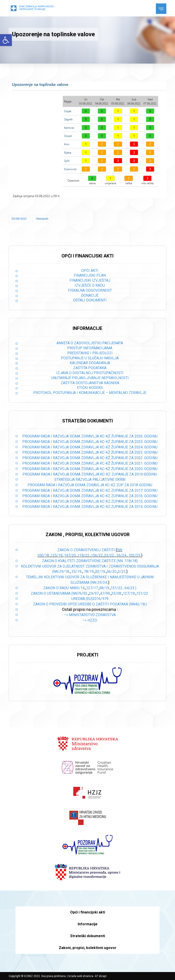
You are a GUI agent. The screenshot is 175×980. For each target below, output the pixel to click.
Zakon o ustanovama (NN (54, 593)
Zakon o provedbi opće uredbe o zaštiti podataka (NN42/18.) (90, 604)
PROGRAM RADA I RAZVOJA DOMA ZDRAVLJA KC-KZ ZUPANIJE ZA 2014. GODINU (90, 507)
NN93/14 (77, 588)
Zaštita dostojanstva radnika (90, 383)
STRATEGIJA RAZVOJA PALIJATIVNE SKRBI (90, 480)
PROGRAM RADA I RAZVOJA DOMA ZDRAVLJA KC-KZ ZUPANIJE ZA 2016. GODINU (90, 496)
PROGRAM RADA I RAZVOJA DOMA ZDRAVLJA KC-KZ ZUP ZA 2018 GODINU (90, 485)
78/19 (89, 572)
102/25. (135, 555)
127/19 (129, 593)
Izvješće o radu (90, 285)
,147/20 (70, 555)
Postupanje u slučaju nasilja (90, 358)
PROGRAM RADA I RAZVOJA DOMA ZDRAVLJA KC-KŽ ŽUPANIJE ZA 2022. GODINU (90, 458)
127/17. (92, 588)
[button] (6, 40)
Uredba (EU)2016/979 (90, 599)
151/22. (143, 593)
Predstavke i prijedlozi (90, 353)
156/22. (97, 555)
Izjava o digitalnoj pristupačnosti (90, 373)
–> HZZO (90, 620)
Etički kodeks (90, 388)
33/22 (109, 555)
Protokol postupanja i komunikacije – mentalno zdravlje (90, 393)
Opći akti (90, 271)
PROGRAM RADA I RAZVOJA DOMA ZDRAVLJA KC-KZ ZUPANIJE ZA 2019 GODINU (90, 474)
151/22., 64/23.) (123, 588)
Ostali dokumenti (90, 300)
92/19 (100, 572)
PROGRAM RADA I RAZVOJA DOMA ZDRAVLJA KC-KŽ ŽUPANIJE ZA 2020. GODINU (90, 469)
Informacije (88, 924)
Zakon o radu (56, 588)
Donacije (90, 295)
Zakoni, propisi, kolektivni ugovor (88, 948)
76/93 (82, 593)
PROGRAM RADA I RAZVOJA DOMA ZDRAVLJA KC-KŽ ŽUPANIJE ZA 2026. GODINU (90, 436)
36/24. (122, 555)
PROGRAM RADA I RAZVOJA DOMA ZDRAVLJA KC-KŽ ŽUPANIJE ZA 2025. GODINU (90, 442)
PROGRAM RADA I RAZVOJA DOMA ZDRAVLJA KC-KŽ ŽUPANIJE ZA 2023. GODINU (90, 452)
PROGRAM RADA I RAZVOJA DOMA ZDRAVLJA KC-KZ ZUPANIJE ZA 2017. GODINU (90, 490)
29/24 (102, 583)
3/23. (122, 572)
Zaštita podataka (90, 368)
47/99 (105, 593)
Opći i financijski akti (88, 912)
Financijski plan (90, 275)
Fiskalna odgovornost (90, 290)
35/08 (116, 593)
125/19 (57, 555)
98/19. (105, 588)
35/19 (76, 572)
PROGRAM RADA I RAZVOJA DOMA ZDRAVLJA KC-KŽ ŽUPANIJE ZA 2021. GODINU (90, 463)
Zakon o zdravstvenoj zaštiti (87, 550)
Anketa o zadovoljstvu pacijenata (90, 343)
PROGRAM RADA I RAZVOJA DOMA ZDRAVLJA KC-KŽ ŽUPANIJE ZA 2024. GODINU (90, 447)
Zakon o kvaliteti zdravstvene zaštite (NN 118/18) (90, 561)
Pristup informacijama (90, 348)
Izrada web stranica (81, 976)
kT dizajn (101, 976)
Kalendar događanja (90, 363)
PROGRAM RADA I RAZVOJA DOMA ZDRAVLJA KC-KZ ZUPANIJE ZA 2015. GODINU (90, 501)
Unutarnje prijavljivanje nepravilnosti (90, 378)
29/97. (94, 593)
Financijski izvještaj (90, 280)
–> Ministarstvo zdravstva (90, 615)
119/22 (83, 555)
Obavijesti (42, 219)
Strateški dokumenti (88, 936)
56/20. (112, 572)
